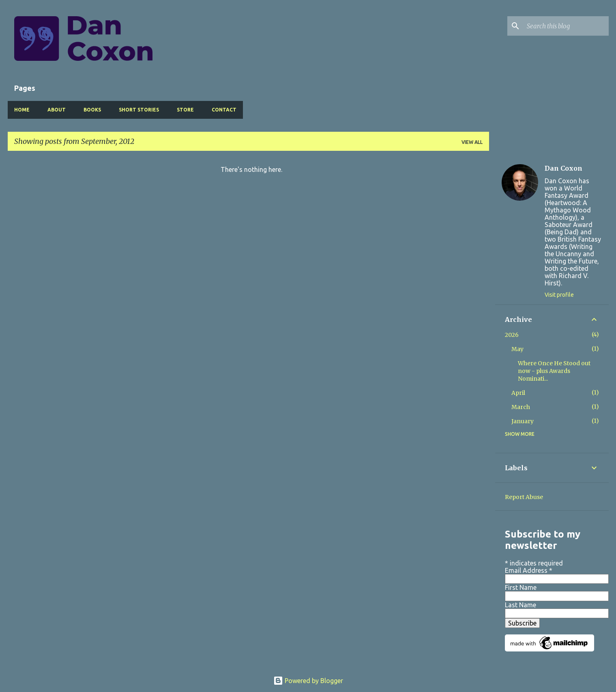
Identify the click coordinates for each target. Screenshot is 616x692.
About (57, 110)
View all (472, 142)
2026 (512, 335)
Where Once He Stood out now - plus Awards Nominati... (554, 371)
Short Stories (139, 110)
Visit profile (559, 295)
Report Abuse (524, 497)
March (521, 407)
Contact (224, 110)
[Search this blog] (566, 26)
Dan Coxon (563, 168)
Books (92, 110)
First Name (521, 587)
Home (22, 110)
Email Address (529, 570)
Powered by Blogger (308, 681)
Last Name (520, 605)
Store (185, 110)
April (518, 393)
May (517, 349)
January (523, 421)
